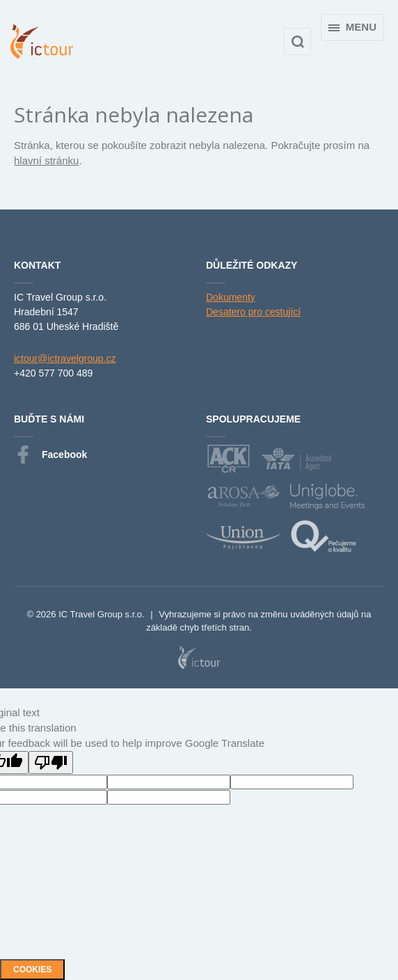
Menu (352, 27)
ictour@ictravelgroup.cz (65, 358)
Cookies (32, 970)
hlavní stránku (46, 160)
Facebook (50, 455)
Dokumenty (231, 297)
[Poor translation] (51, 762)
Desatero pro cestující (253, 312)
